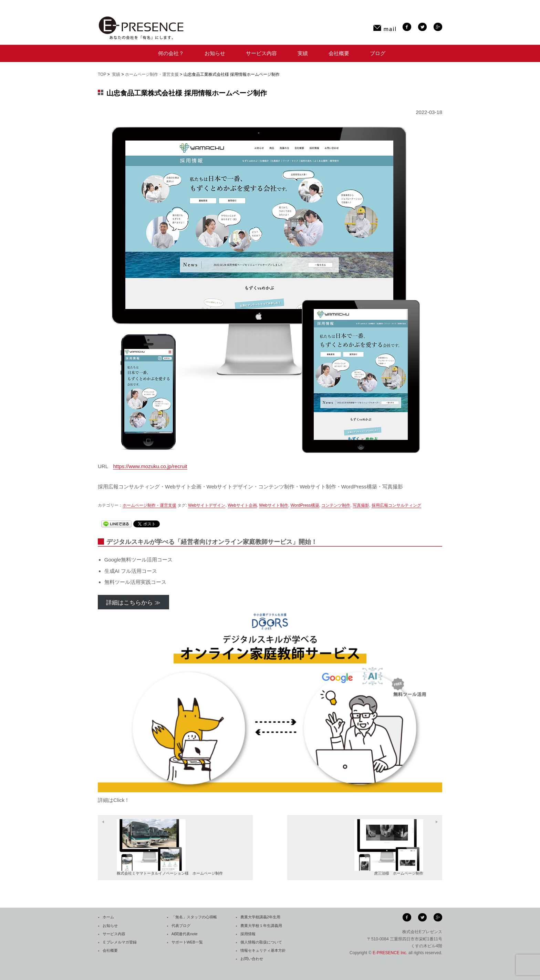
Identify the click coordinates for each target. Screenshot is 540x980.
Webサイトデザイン (207, 505)
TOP (102, 74)
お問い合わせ (252, 959)
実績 (303, 53)
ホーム (108, 917)
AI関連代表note (185, 934)
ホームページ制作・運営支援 (152, 74)
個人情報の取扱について (261, 942)
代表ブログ (181, 926)
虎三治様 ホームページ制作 (389, 847)
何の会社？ (171, 53)
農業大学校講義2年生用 (260, 917)
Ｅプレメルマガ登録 (120, 942)
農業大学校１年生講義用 (261, 926)
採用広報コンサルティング (396, 505)
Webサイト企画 (242, 505)
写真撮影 (361, 505)
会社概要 (339, 53)
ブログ (378, 53)
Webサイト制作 (273, 505)
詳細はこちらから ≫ (133, 603)
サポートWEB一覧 (187, 942)
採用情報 (248, 934)
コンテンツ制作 (336, 505)
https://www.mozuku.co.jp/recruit (150, 466)
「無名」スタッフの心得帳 (194, 917)
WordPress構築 (305, 505)
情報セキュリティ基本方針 (263, 950)
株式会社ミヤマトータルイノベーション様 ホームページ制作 (170, 847)
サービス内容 (261, 53)
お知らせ (215, 53)
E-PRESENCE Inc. (390, 953)
